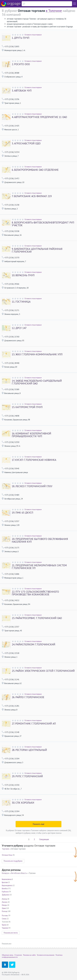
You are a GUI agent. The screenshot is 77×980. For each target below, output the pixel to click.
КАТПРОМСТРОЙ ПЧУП (27, 407)
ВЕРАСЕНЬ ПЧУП (23, 275)
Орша (4, 908)
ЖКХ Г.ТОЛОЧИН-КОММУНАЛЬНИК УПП (37, 354)
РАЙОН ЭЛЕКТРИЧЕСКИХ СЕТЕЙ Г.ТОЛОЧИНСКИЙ (43, 671)
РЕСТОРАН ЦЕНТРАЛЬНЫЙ (29, 750)
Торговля (5, 849)
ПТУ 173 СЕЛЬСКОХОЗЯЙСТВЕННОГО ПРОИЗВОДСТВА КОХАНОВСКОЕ (35, 593)
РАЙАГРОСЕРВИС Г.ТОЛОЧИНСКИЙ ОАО (37, 618)
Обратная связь (8, 955)
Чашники (5, 928)
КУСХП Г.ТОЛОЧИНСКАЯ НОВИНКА (34, 460)
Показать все (7, 944)
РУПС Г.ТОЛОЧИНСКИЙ (27, 776)
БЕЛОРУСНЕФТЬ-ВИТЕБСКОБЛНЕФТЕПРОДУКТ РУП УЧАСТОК (43, 224)
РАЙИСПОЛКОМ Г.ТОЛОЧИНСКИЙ (33, 645)
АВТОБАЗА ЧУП (22, 91)
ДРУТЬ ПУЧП (21, 38)
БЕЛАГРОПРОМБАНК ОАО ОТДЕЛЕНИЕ (35, 170)
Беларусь (6, 873)
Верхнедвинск (7, 885)
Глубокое (5, 892)
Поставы (5, 916)
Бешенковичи (7, 879)
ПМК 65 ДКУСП (22, 513)
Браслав (5, 882)
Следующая (44, 839)
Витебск (5, 889)
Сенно (4, 919)
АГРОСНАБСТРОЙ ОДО (26, 143)
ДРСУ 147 (19, 328)
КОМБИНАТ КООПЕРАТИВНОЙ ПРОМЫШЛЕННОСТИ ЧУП (31, 435)
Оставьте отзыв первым (33, 35)
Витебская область (19, 873)
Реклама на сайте (29, 955)
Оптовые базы (7, 855)
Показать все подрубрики (13, 861)
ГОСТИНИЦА (21, 302)
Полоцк (5, 911)
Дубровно (6, 895)
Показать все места (11, 933)
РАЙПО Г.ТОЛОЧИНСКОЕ (28, 697)
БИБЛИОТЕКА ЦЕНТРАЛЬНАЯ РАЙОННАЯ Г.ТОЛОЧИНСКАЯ (37, 250)
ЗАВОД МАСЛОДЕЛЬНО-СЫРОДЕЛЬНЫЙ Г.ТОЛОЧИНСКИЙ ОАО (37, 382)
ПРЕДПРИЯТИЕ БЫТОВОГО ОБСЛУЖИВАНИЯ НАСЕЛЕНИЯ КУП (40, 540)
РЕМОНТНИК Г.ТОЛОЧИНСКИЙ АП (34, 724)
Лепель (4, 899)
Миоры (4, 905)
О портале (18, 955)
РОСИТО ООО (21, 64)
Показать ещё (39, 824)
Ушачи (4, 925)
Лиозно (5, 902)
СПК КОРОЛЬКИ (23, 803)
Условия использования (46, 955)
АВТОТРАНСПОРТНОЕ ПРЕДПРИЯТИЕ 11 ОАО (39, 117)
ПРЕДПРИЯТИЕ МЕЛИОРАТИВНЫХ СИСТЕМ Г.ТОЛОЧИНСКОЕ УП (39, 567)
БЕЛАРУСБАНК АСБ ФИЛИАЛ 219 (32, 196)
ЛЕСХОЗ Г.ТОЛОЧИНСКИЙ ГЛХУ (32, 486)
